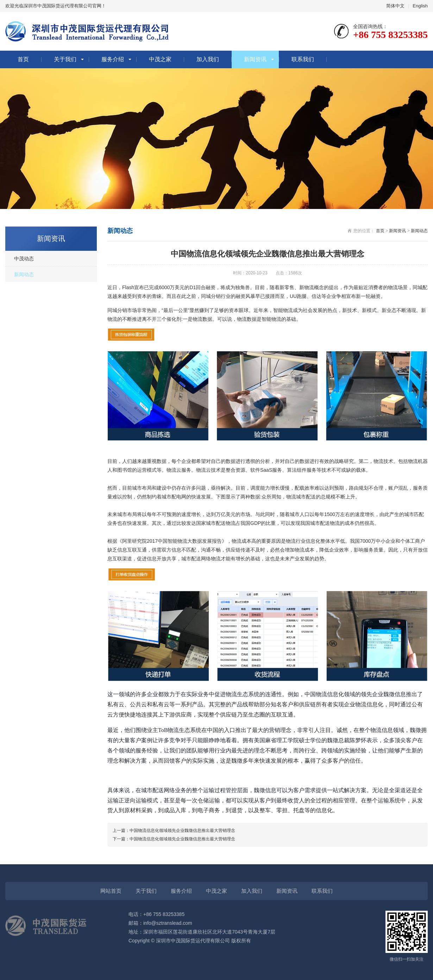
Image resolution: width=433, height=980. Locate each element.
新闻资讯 (255, 59)
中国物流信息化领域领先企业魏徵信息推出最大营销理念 (182, 831)
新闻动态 (24, 274)
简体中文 (395, 6)
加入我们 (208, 59)
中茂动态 (24, 259)
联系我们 (303, 59)
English (420, 6)
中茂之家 (160, 59)
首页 (23, 59)
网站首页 (111, 891)
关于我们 (65, 59)
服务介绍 (113, 59)
